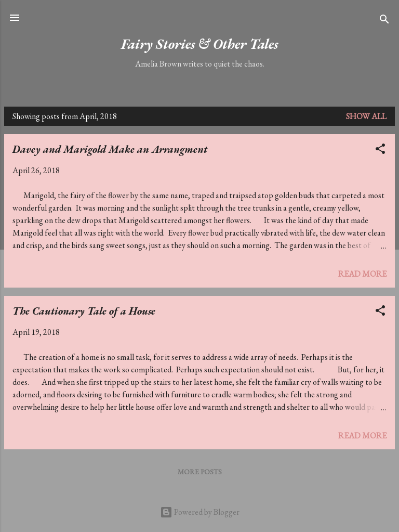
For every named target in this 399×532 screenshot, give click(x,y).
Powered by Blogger (200, 512)
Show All (366, 116)
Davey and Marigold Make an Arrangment (110, 149)
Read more (362, 274)
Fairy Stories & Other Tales (199, 44)
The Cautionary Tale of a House (84, 311)
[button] (380, 151)
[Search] (384, 21)
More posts (200, 472)
